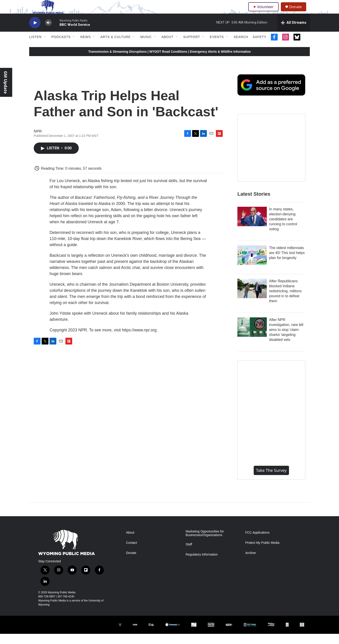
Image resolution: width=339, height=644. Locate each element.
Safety (259, 47)
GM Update (6, 82)
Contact (131, 553)
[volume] (48, 33)
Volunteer (264, 12)
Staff (189, 555)
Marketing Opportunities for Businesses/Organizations (205, 543)
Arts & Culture (116, 47)
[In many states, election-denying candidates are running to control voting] (252, 227)
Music (146, 47)
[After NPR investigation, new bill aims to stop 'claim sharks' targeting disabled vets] (252, 337)
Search (241, 47)
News (86, 47)
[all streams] (294, 33)
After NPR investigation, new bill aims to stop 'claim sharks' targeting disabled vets (286, 340)
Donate (298, 12)
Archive (251, 563)
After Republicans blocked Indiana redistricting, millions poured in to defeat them (285, 301)
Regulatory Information (202, 565)
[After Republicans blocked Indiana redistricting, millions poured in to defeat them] (252, 299)
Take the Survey (271, 480)
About (167, 47)
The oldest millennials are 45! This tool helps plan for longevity (287, 263)
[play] (35, 33)
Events (217, 47)
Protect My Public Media (262, 553)
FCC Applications (257, 543)
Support (192, 47)
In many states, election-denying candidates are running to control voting (283, 229)
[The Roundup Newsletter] (271, 158)
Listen (35, 47)
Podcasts (61, 47)
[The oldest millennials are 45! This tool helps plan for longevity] (252, 265)
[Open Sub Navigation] (45, 47)
